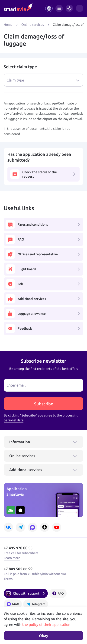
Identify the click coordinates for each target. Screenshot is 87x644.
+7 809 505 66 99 (18, 569)
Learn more (12, 558)
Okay (43, 636)
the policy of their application (46, 624)
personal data (14, 420)
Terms (8, 579)
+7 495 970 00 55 (18, 548)
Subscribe (44, 404)
